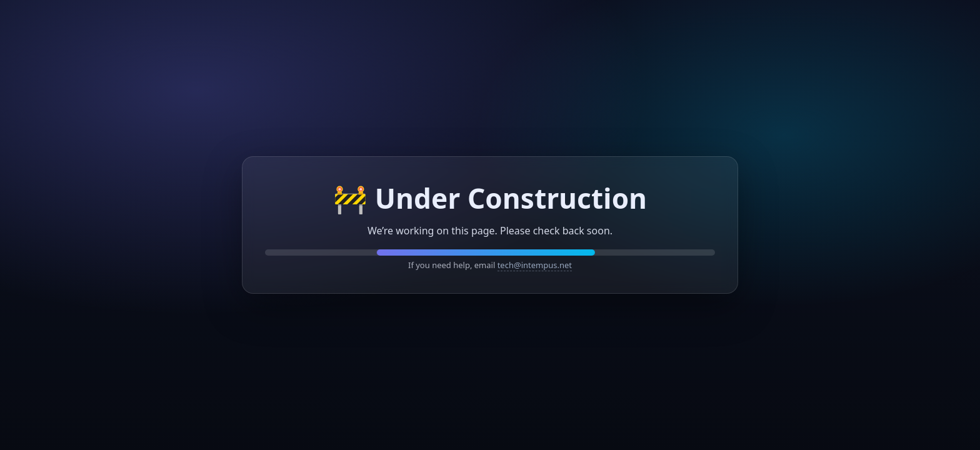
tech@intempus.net (535, 265)
